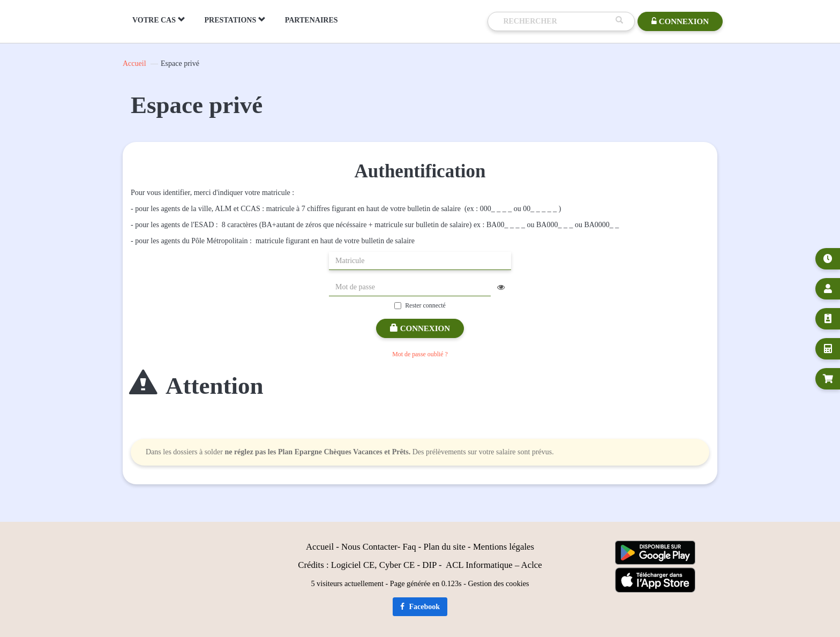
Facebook (420, 607)
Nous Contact (366, 547)
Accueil (134, 63)
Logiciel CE (353, 565)
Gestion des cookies (499, 583)
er (394, 547)
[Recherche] (557, 21)
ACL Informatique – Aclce (494, 565)
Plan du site (445, 547)
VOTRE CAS (159, 20)
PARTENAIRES (312, 20)
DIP (429, 565)
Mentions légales (504, 547)
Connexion (420, 328)
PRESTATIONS (235, 20)
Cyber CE (397, 565)
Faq (409, 547)
